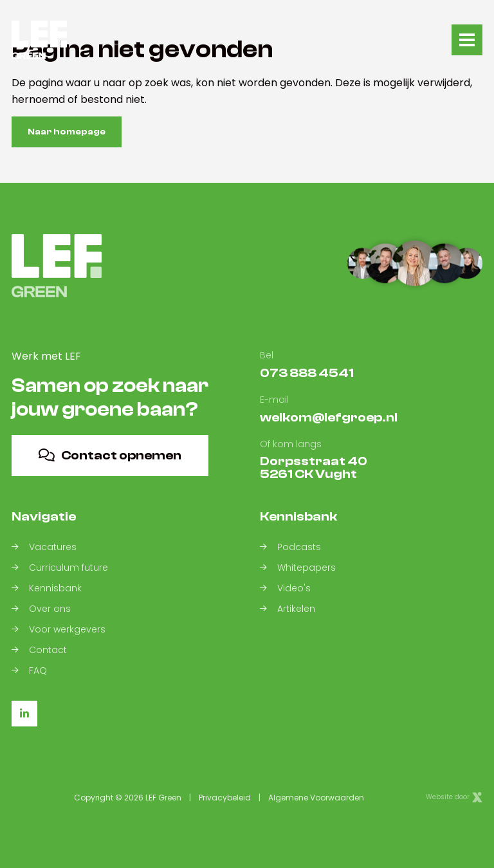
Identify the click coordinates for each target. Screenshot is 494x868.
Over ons (41, 609)
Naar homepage (67, 132)
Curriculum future (60, 568)
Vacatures (44, 548)
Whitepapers (298, 568)
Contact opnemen (110, 455)
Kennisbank (47, 589)
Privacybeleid (225, 798)
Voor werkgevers (59, 630)
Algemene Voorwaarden (316, 798)
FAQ (29, 671)
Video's (285, 589)
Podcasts (290, 548)
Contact (39, 651)
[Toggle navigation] (467, 40)
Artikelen (288, 609)
